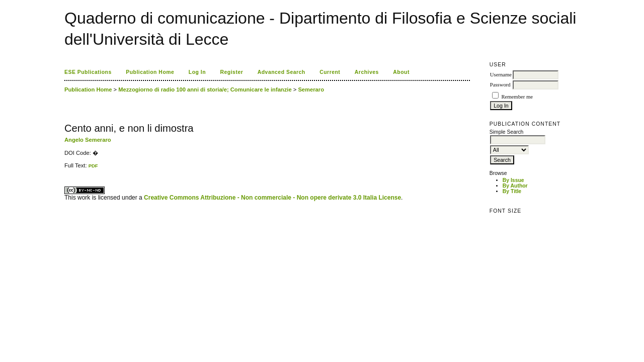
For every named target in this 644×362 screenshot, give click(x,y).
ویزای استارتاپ (67, 169)
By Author (515, 186)
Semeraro (311, 89)
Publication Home (150, 72)
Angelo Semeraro (88, 140)
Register (232, 72)
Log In (197, 72)
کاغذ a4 (65, 169)
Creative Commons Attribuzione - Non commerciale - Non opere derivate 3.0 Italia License (272, 198)
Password (500, 85)
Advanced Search (281, 72)
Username (501, 75)
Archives (367, 72)
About (401, 72)
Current (330, 72)
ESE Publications (88, 72)
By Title (512, 191)
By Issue (513, 180)
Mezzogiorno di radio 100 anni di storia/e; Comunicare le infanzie (205, 89)
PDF (93, 166)
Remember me (517, 97)
